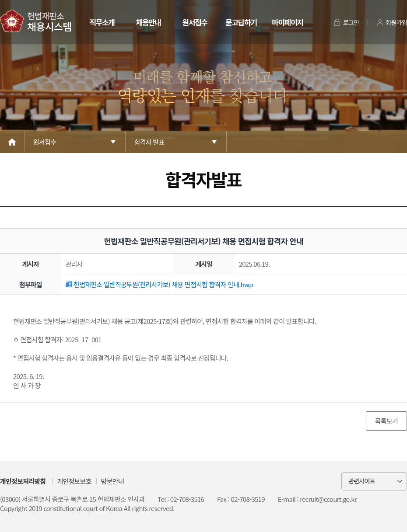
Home (12, 142)
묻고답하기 (241, 22)
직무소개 (102, 22)
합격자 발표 (149, 142)
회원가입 (396, 22)
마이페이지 (287, 22)
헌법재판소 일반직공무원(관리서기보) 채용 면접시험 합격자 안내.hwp (159, 284)
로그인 (351, 22)
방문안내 (112, 481)
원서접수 (195, 22)
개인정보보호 (74, 481)
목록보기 (386, 421)
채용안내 (148, 22)
